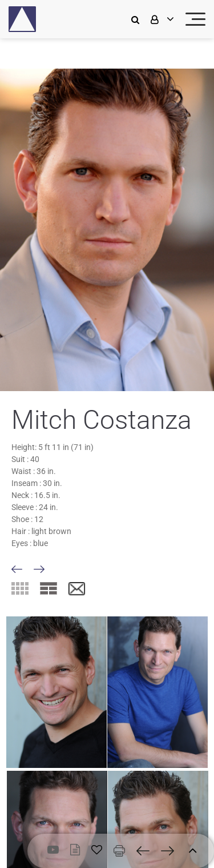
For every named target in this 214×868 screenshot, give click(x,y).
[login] (161, 19)
